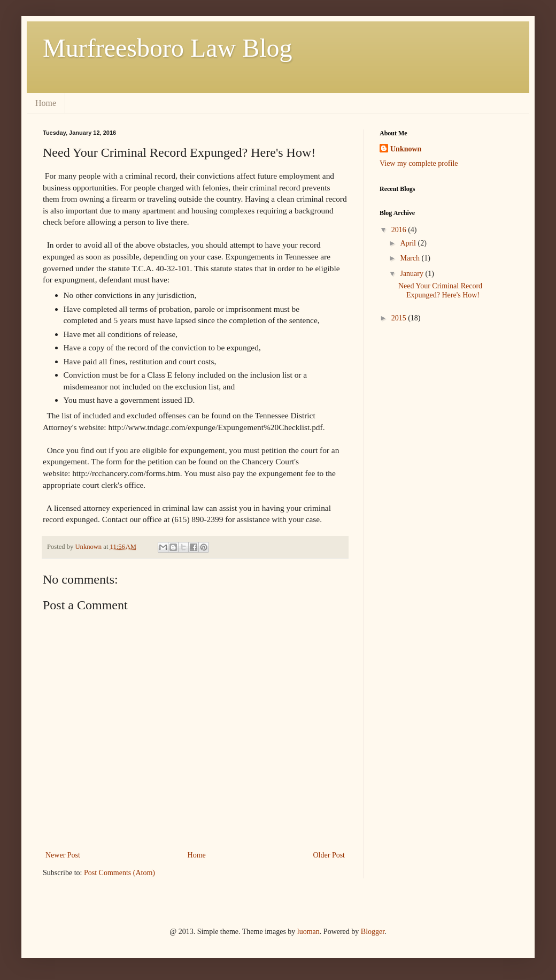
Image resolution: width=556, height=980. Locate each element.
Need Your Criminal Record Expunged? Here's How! (440, 290)
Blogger (373, 932)
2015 (400, 318)
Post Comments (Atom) (119, 873)
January (412, 274)
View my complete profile (419, 163)
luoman (308, 932)
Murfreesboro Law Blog (168, 48)
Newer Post (63, 855)
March (411, 258)
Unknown (406, 149)
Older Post (329, 855)
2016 (400, 230)
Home (46, 103)
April (409, 243)
